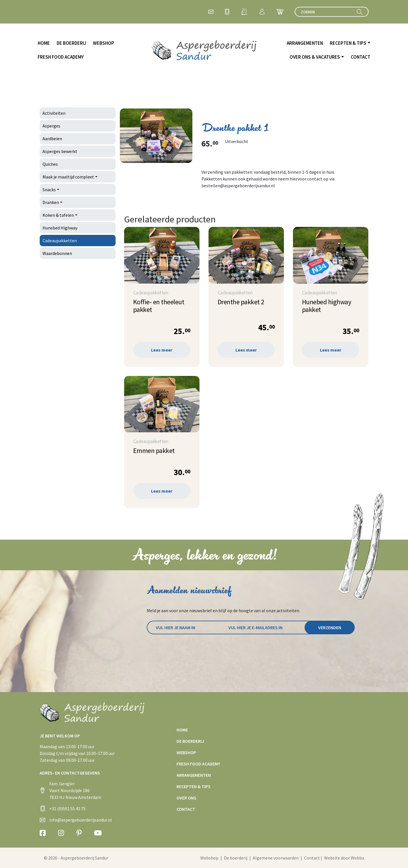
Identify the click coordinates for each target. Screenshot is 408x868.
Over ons (186, 798)
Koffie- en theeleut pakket (159, 306)
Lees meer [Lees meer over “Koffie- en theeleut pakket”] (162, 350)
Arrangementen (305, 43)
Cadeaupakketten (60, 241)
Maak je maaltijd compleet (68, 177)
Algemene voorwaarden (276, 858)
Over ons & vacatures (315, 57)
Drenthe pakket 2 (241, 302)
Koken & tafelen (58, 215)
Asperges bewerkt (60, 151)
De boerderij (71, 43)
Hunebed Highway (60, 228)
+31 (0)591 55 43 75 (67, 809)
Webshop (104, 43)
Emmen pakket (154, 451)
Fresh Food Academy (61, 57)
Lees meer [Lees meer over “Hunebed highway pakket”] (331, 350)
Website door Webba (344, 858)
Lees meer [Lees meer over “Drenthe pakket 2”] (246, 350)
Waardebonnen (57, 253)
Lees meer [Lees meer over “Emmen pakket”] (162, 491)
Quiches (50, 164)
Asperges (51, 126)
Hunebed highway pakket (327, 306)
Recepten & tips (348, 43)
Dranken (51, 202)
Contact (361, 57)
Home (44, 43)
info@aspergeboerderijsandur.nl (81, 820)
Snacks (49, 190)
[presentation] (190, 650)
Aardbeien (52, 139)
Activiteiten (54, 113)
